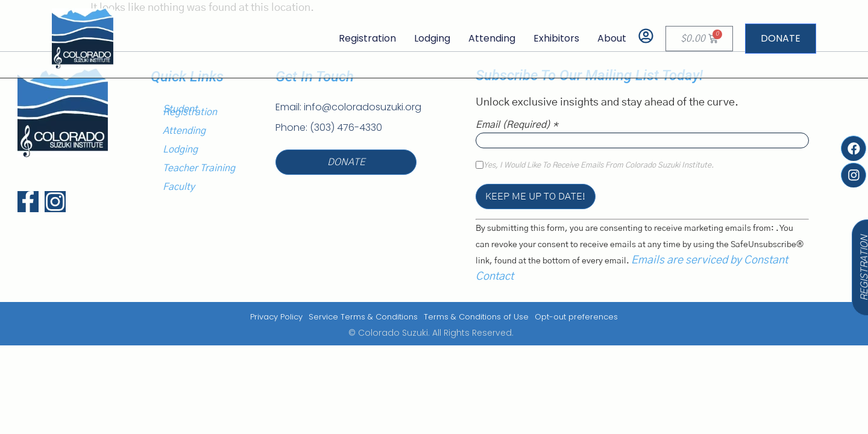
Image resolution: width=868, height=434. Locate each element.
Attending (492, 38)
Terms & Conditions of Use (476, 317)
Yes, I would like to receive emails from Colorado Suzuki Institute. (599, 166)
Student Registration (190, 111)
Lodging (432, 38)
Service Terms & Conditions (363, 317)
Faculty (179, 187)
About (612, 38)
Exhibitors (556, 38)
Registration (367, 38)
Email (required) (517, 125)
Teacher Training (199, 168)
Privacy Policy (276, 317)
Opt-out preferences (576, 317)
